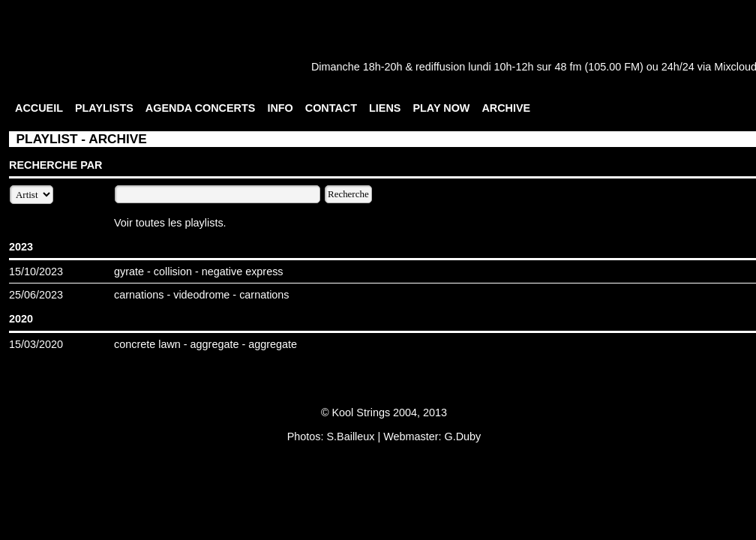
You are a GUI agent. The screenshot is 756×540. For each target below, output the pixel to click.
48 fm (568, 67)
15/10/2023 (36, 271)
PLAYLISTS (104, 108)
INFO (280, 108)
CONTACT (331, 108)
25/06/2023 (36, 295)
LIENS (385, 108)
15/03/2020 (36, 344)
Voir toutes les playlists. (170, 223)
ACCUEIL (39, 108)
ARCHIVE (506, 108)
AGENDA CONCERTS (201, 108)
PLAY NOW (441, 108)
